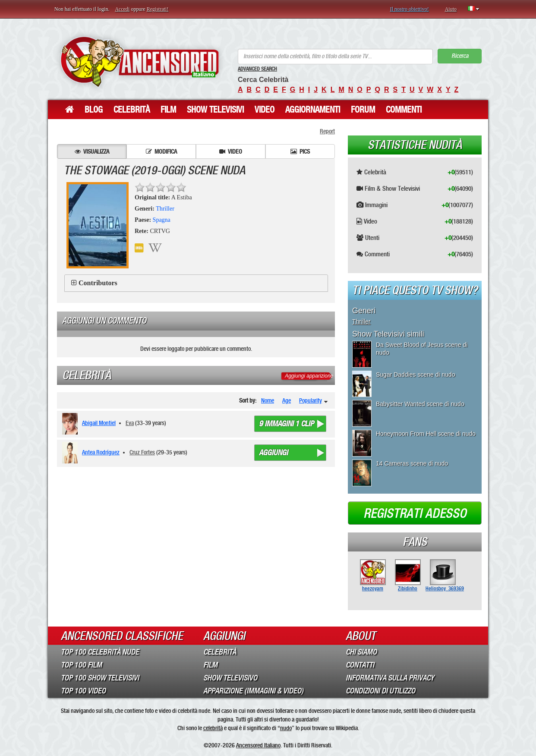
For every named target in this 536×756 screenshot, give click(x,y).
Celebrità (132, 110)
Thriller (165, 209)
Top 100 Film (81, 665)
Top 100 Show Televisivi (100, 678)
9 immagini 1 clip (286, 424)
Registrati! (158, 9)
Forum (363, 110)
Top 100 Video (83, 691)
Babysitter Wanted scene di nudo (420, 404)
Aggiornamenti (313, 110)
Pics (300, 151)
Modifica (161, 151)
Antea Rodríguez (101, 452)
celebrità (213, 728)
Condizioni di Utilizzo (380, 691)
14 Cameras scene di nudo (412, 463)
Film (168, 110)
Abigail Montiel (99, 423)
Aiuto (451, 9)
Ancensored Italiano (258, 745)
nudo (286, 728)
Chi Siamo (361, 652)
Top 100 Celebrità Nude (100, 652)
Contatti (360, 665)
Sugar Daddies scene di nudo (416, 375)
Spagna (162, 220)
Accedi (122, 9)
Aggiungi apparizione (309, 376)
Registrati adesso (415, 513)
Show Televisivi (215, 110)
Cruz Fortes (142, 452)
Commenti (404, 110)
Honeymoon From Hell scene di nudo (426, 434)
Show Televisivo (230, 678)
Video (265, 110)
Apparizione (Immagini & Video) (253, 691)
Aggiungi (273, 453)
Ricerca (460, 56)
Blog (94, 110)
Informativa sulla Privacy (390, 678)
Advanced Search (257, 69)
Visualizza (92, 151)
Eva (130, 423)
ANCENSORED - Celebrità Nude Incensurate (140, 61)
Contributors (98, 283)
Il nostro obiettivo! (410, 9)
